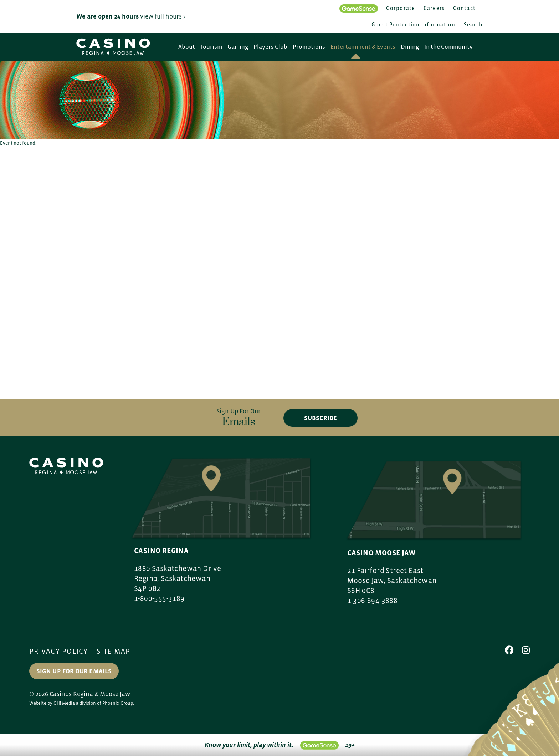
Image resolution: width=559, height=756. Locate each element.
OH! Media (64, 703)
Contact (464, 8)
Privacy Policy (59, 651)
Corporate (401, 8)
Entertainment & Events (363, 47)
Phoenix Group (118, 703)
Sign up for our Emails (74, 671)
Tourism (211, 47)
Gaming (238, 47)
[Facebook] (509, 650)
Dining (410, 47)
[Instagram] (526, 650)
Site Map (114, 651)
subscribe (320, 418)
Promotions (309, 47)
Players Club (270, 47)
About (187, 47)
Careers (434, 8)
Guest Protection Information (414, 24)
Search (473, 24)
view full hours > (163, 16)
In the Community (448, 47)
